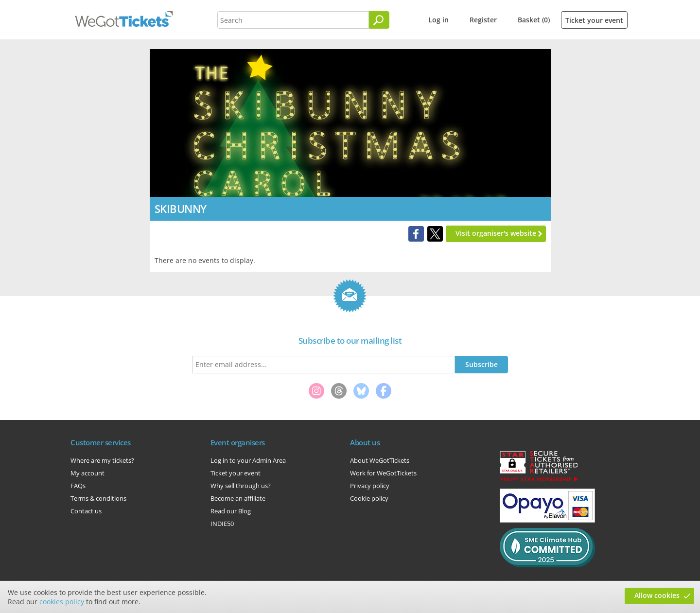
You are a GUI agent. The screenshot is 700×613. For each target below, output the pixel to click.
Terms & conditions (98, 498)
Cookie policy (369, 498)
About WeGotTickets (380, 460)
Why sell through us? (241, 486)
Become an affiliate (238, 498)
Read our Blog (231, 511)
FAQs (78, 486)
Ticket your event (594, 20)
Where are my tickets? (102, 460)
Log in (438, 20)
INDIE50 (222, 524)
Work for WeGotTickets (383, 473)
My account (87, 473)
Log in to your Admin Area (248, 460)
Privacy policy (370, 486)
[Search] (379, 20)
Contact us (86, 511)
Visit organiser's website (496, 233)
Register (483, 20)
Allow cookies (657, 595)
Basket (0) (534, 20)
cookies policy (62, 602)
